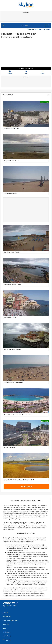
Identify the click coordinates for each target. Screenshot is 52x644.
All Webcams (26, 487)
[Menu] (47, 25)
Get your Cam (7, 616)
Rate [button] (26, 72)
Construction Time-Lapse (10, 620)
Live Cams (26, 25)
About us (5, 613)
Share (42, 72)
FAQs (4, 628)
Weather (10, 72)
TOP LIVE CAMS (26, 95)
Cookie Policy (7, 636)
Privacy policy (7, 640)
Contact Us (6, 624)
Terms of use (6, 632)
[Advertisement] (26, 18)
